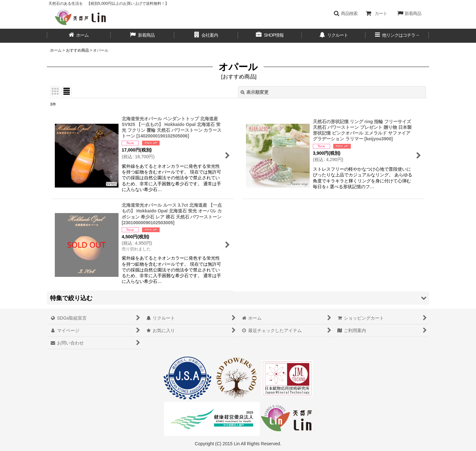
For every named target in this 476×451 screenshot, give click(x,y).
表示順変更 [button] (255, 92)
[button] (346, 13)
